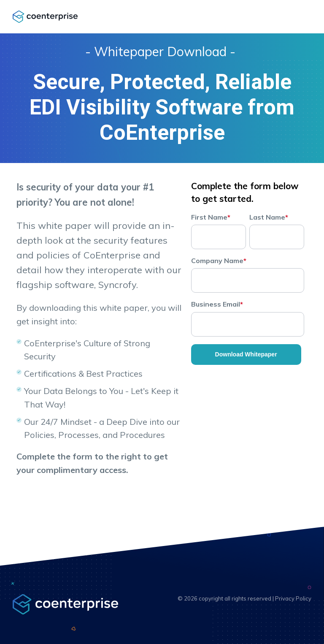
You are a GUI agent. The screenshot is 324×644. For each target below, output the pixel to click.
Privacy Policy (293, 598)
